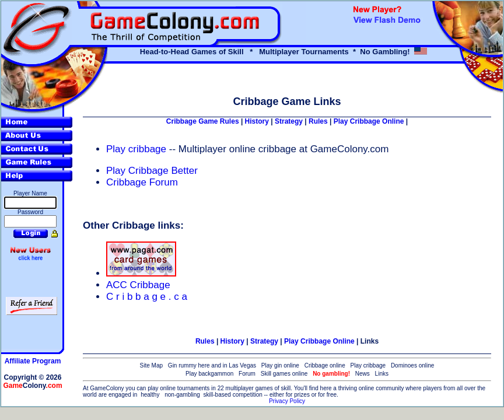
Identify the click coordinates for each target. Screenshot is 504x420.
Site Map (151, 365)
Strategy (289, 121)
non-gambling (182, 395)
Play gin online (280, 365)
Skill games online (284, 374)
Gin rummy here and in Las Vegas (212, 365)
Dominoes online (413, 365)
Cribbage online (325, 365)
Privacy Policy (287, 401)
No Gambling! (385, 52)
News (363, 374)
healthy (150, 395)
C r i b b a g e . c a (147, 297)
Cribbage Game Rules (203, 121)
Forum (247, 374)
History (257, 121)
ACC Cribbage (138, 285)
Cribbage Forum (142, 182)
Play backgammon (209, 374)
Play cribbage (138, 149)
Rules (318, 121)
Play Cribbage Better (152, 171)
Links (370, 341)
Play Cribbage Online (369, 121)
